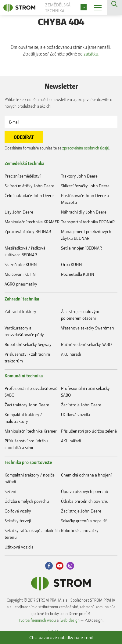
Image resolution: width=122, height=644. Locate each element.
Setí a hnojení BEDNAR (81, 248)
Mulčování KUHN (20, 274)
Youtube (60, 566)
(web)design (70, 620)
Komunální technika (24, 376)
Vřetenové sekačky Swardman (88, 328)
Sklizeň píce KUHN (21, 264)
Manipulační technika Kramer (31, 431)
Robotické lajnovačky (80, 530)
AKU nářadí (71, 354)
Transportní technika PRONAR (88, 222)
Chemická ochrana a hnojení (86, 475)
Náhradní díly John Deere (84, 212)
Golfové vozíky (18, 511)
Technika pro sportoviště (28, 462)
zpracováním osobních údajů (86, 148)
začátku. (91, 54)
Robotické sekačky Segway (28, 344)
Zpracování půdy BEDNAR (28, 231)
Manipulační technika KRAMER (32, 222)
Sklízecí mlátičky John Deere (29, 186)
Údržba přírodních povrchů (85, 501)
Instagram (70, 566)
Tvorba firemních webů (37, 620)
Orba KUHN (72, 264)
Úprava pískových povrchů (85, 491)
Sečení (10, 491)
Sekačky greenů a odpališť (84, 521)
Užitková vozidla (75, 414)
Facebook (49, 566)
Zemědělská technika (24, 163)
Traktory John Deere (79, 176)
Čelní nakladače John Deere (29, 195)
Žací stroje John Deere (81, 405)
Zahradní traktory (20, 311)
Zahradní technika (22, 299)
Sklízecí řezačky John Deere (85, 186)
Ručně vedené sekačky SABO (86, 344)
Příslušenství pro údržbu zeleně (89, 431)
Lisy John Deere (19, 212)
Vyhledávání (114, 8)
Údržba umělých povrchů (27, 501)
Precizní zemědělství (23, 176)
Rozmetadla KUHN (78, 274)
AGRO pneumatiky (21, 284)
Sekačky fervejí (18, 521)
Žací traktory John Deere (27, 405)
